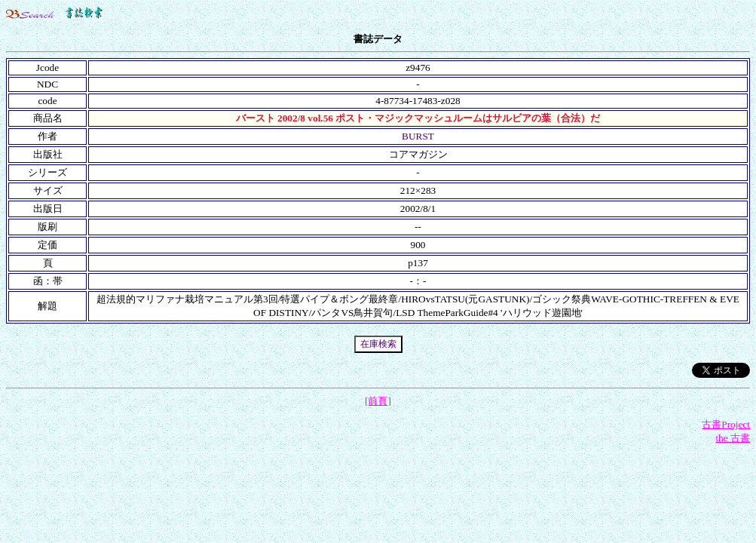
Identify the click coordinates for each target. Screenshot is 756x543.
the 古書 (733, 438)
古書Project (726, 424)
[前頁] (378, 401)
